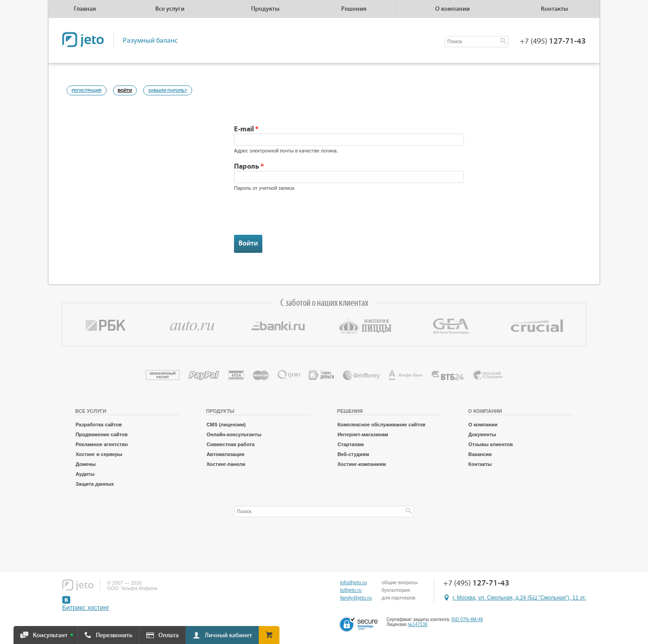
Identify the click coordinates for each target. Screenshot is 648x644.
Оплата (169, 635)
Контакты (554, 9)
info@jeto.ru (353, 582)
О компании (483, 425)
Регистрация (87, 90)
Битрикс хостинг (86, 608)
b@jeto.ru (351, 590)
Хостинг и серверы (99, 454)
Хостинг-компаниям (362, 464)
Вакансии (480, 454)
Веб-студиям (353, 454)
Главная (85, 9)
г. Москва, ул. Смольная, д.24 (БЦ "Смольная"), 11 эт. (519, 598)
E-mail (246, 129)
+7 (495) (553, 41)
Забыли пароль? (168, 90)
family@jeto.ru (356, 598)
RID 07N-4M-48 (467, 619)
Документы (482, 434)
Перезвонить (114, 635)
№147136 (418, 624)
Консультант (50, 635)
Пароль (249, 166)
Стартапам (351, 444)
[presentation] (302, 217)
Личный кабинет (228, 635)
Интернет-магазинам (363, 434)
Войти (128, 89)
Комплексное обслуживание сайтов (381, 425)
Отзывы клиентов (491, 444)
